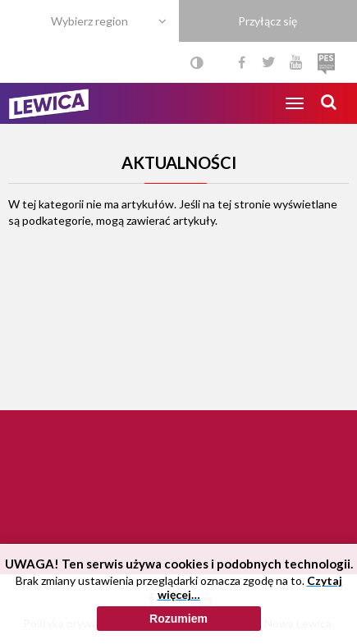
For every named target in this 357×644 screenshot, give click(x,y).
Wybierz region (89, 21)
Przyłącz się (268, 21)
